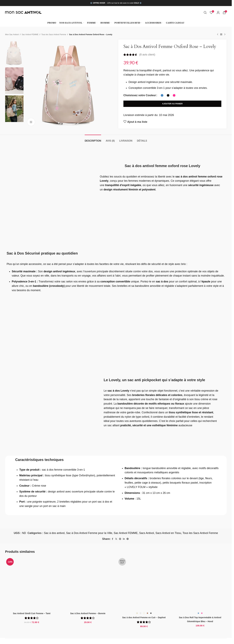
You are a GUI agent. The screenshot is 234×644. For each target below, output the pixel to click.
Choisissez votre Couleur (140, 95)
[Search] (205, 13)
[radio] (162, 95)
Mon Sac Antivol (12, 35)
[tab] (93, 139)
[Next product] (225, 35)
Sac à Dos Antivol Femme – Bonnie (88, 613)
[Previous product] (218, 35)
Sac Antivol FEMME (30, 35)
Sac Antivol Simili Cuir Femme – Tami (32, 613)
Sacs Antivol (147, 533)
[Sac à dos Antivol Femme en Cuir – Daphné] (144, 584)
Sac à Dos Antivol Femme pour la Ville (89, 533)
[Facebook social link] (112, 539)
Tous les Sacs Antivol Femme (54, 35)
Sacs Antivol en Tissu (168, 533)
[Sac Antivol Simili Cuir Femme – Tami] (32, 584)
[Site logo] (23, 12)
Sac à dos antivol (54, 533)
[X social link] (116, 539)
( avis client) (147, 55)
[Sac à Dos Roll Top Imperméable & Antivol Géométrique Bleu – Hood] (200, 584)
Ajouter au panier (172, 104)
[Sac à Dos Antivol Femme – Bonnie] (88, 584)
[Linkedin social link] (124, 539)
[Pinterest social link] (120, 539)
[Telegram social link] (128, 539)
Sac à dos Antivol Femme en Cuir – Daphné (144, 617)
